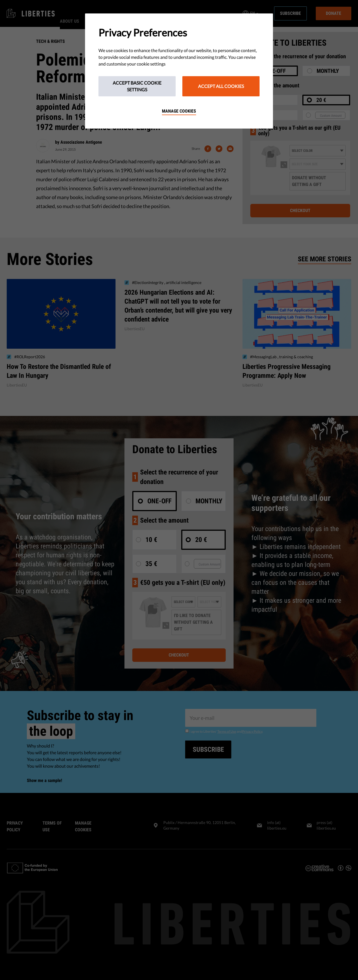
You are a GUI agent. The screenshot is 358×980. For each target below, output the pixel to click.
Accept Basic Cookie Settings (137, 86)
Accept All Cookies (221, 86)
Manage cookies (179, 111)
